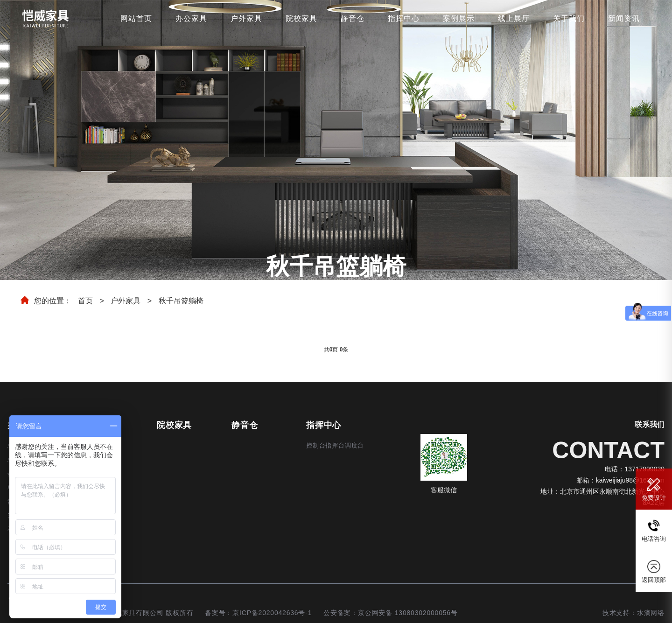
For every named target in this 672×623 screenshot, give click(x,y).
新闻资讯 (624, 18)
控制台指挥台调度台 (335, 445)
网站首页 (136, 18)
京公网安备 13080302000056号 (408, 613)
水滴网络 (651, 613)
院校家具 (301, 18)
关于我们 (569, 18)
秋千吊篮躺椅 (181, 301)
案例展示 (459, 18)
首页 (85, 301)
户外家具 (246, 18)
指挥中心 (404, 18)
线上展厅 (514, 18)
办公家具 (191, 18)
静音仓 (353, 18)
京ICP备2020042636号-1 (272, 613)
